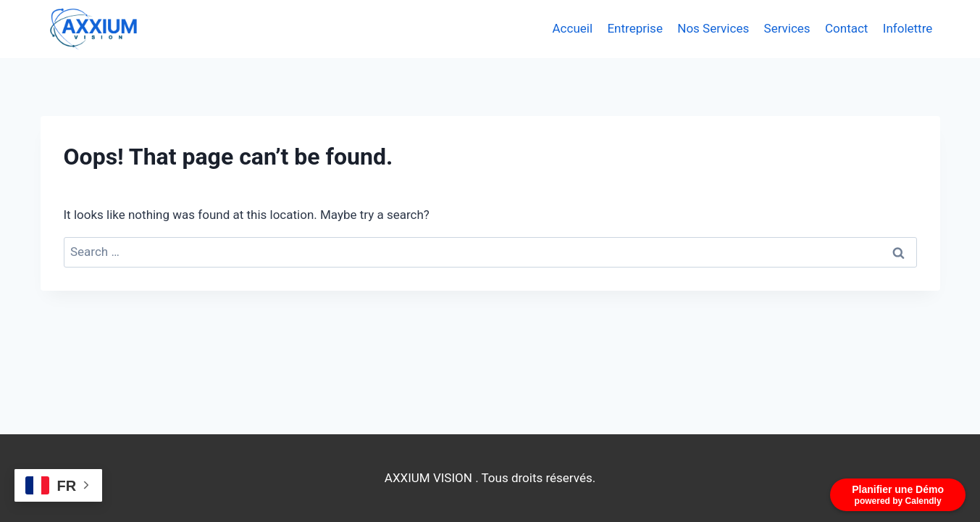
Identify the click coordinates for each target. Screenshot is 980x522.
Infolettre (908, 28)
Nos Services (713, 28)
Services (787, 28)
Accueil (573, 28)
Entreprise (635, 28)
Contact (846, 28)
